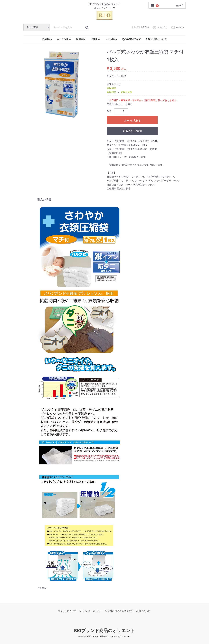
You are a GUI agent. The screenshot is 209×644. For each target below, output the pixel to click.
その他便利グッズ (131, 39)
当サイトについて (67, 611)
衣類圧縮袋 (127, 92)
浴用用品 (81, 39)
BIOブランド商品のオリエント (105, 630)
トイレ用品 (111, 39)
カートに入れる (132, 120)
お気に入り (160, 27)
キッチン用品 (64, 39)
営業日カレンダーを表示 (120, 104)
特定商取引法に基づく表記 (119, 611)
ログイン (178, 27)
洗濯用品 (95, 39)
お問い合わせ (143, 611)
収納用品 (47, 39)
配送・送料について (156, 39)
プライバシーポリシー (91, 611)
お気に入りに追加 (132, 131)
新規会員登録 (140, 27)
